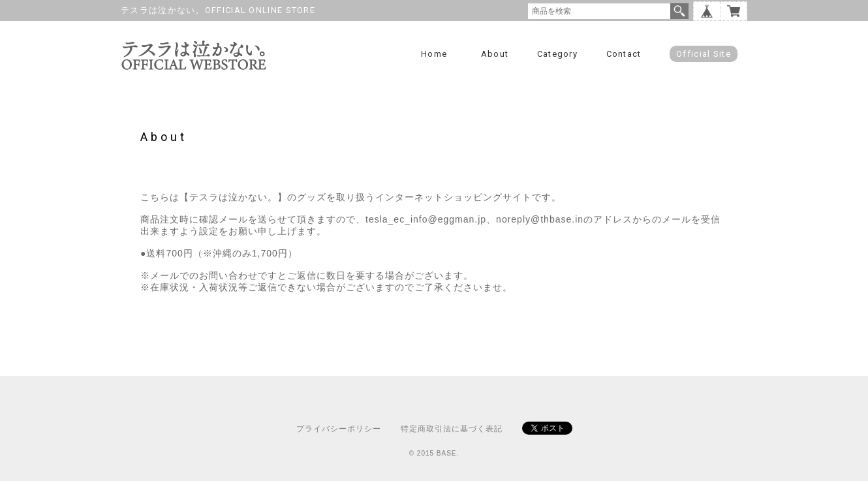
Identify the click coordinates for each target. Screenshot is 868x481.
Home (434, 54)
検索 (679, 11)
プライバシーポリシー (339, 429)
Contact (624, 54)
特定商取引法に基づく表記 (452, 429)
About (495, 54)
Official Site (704, 54)
